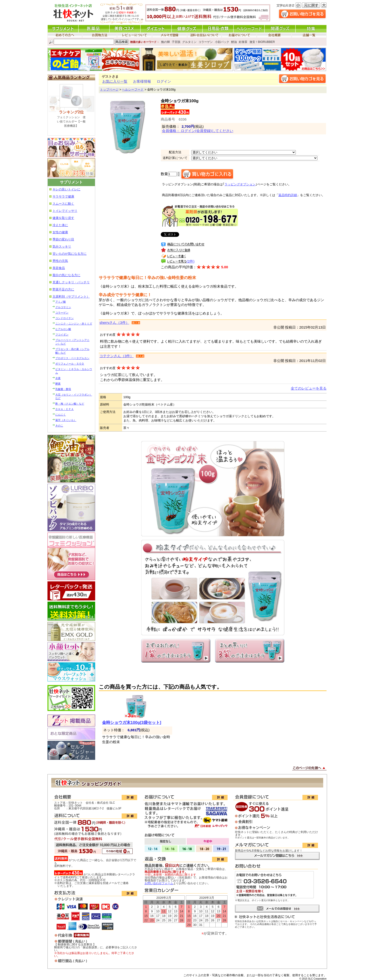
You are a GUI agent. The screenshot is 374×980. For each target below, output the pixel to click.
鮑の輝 (166, 42)
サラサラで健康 (63, 196)
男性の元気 (60, 261)
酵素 (58, 384)
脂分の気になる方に (66, 275)
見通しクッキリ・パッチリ (71, 282)
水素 (58, 378)
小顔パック (222, 42)
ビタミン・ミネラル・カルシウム (74, 371)
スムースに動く (63, 204)
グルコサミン (63, 307)
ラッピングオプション (240, 184)
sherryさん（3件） (114, 323)
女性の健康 (60, 232)
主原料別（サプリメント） (71, 297)
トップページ (109, 90)
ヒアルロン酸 (63, 329)
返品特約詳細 (288, 195)
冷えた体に (60, 225)
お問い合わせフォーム (159, 883)
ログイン (164, 81)
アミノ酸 (61, 302)
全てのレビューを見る (309, 388)
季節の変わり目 (63, 239)
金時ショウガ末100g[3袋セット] (132, 722)
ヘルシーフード (133, 90)
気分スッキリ (62, 246)
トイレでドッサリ (65, 211)
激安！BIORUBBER (262, 42)
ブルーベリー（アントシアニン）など (72, 342)
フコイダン (62, 335)
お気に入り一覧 (115, 81)
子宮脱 (176, 42)
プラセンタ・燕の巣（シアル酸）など (72, 351)
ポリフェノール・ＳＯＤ (70, 364)
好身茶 (243, 42)
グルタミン (189, 42)
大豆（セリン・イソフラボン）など (74, 396)
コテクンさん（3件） (117, 356)
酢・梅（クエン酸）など (70, 404)
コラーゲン (206, 42)
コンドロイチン (65, 318)
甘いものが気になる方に (70, 254)
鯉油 (234, 42)
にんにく (61, 415)
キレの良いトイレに (66, 189)
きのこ (59, 426)
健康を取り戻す (63, 218)
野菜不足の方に (63, 289)
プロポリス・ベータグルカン (72, 358)
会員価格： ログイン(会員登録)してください (198, 131)
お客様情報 (142, 81)
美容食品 (59, 268)
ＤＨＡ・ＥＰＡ (65, 409)
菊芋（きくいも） (66, 420)
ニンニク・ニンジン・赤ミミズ (74, 324)
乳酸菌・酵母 (63, 389)
